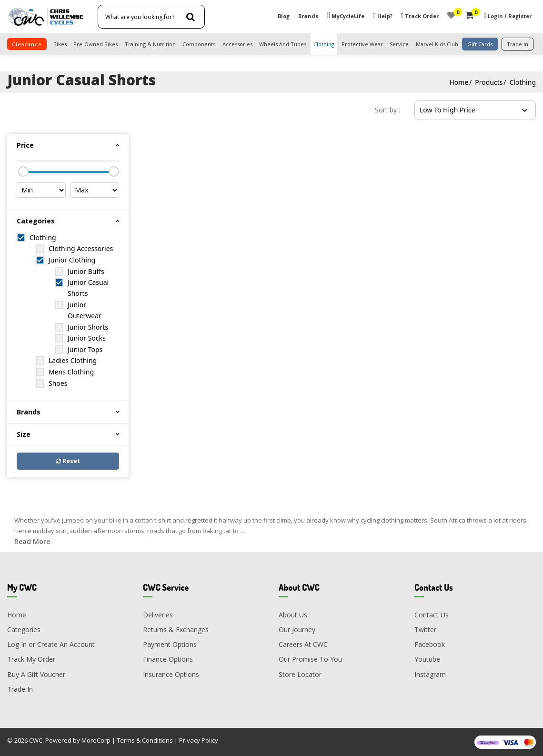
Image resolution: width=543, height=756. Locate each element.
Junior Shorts (88, 327)
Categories (24, 630)
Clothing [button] (324, 44)
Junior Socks (87, 338)
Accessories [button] (237, 44)
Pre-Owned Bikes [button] (96, 44)
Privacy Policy (199, 740)
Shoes (58, 383)
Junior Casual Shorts (88, 288)
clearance (27, 44)
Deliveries (158, 615)
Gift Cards (480, 44)
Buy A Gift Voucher (36, 674)
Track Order (420, 16)
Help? (382, 16)
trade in (518, 44)
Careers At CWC (303, 644)
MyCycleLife (346, 16)
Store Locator (300, 674)
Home (459, 82)
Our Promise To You (310, 659)
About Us (293, 615)
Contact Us (432, 615)
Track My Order (31, 659)
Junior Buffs (86, 271)
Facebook (430, 644)
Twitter (425, 630)
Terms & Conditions (145, 740)
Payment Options (170, 644)
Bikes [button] (60, 44)
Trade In (20, 689)
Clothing (523, 82)
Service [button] (399, 44)
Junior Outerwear (85, 310)
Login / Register (510, 16)
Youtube (427, 659)
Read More (32, 541)
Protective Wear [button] (362, 44)
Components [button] (199, 44)
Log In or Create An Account (51, 644)
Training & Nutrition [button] (150, 44)
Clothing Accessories (81, 248)
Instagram (430, 674)
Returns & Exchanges (176, 630)
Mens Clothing (71, 372)
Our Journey (297, 630)
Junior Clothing (72, 260)
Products (489, 82)
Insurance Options (171, 674)
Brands (308, 16)
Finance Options (168, 659)
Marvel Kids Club (437, 44)
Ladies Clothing (73, 360)
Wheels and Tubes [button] (283, 44)
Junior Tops (85, 349)
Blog (284, 16)
